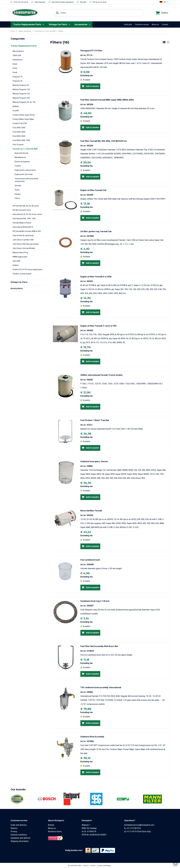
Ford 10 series (18, 145)
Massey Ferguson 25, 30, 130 (24, 102)
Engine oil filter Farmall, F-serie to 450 (98, 326)
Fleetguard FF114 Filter (91, 51)
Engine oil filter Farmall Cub (93, 190)
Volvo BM (16, 261)
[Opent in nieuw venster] (88, 850)
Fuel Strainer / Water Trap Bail (95, 420)
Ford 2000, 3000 (19, 128)
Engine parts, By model (24, 174)
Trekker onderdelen (26, 31)
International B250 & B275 (23, 227)
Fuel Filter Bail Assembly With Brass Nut (99, 646)
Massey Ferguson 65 (21, 85)
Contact (165, 24)
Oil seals (18, 186)
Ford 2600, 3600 (19, 132)
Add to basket (90, 86)
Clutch (17, 190)
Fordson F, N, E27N (20, 123)
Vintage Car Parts (58, 24)
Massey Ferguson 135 (21, 89)
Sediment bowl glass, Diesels (94, 461)
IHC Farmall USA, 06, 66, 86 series (26, 206)
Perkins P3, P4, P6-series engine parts (27, 269)
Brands (51, 825)
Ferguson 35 (17, 81)
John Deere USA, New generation (26, 244)
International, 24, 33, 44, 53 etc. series (27, 214)
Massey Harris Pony (20, 252)
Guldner (16, 265)
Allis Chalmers (18, 51)
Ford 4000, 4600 (19, 136)
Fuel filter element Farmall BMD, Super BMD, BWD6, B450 (107, 100)
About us (155, 24)
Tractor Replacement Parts (27, 24)
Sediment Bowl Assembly (92, 737)
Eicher (15, 68)
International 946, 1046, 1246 (24, 219)
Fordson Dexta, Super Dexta (24, 115)
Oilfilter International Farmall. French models (101, 375)
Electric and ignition (22, 162)
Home (13, 31)
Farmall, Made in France (22, 223)
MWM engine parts (20, 257)
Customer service (142, 24)
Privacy (14, 831)
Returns (14, 828)
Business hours (55, 831)
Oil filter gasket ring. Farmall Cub (96, 231)
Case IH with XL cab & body (23, 236)
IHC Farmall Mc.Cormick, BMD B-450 (27, 231)
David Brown (18, 60)
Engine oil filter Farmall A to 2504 (96, 277)
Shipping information (20, 841)
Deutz (15, 64)
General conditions (19, 835)
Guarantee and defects (20, 838)
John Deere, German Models (24, 248)
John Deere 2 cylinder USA (23, 240)
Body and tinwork (21, 153)
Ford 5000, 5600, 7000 (21, 140)
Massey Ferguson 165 (21, 94)
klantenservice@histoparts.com (140, 825)
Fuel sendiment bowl (90, 560)
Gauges (18, 194)
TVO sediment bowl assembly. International (101, 687)
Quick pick (128, 24)
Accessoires (81, 24)
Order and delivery (19, 825)
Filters (17, 198)
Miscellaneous (20, 157)
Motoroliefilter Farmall (91, 511)
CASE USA (17, 55)
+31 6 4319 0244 (134, 831)
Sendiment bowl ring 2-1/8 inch (95, 601)
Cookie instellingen (104, 865)
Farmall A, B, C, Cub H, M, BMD (48, 31)
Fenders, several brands (22, 274)
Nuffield (16, 106)
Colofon (86, 865)
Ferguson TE (18, 77)
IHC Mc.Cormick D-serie (22, 210)
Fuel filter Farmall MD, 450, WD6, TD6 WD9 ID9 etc (104, 141)
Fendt (15, 72)
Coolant (18, 166)
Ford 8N (16, 111)
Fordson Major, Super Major (23, 119)
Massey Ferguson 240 (21, 98)
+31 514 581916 (134, 828)
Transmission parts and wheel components (26, 180)
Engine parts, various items (25, 170)
